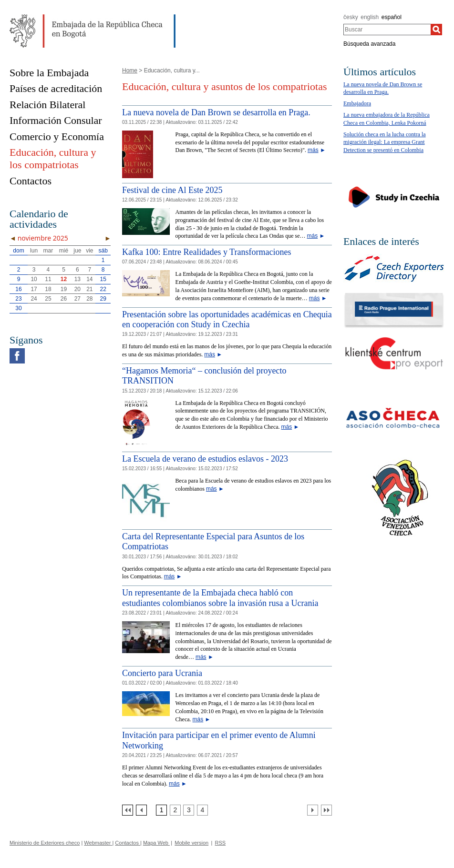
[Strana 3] (189, 810)
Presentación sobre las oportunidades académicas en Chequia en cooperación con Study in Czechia (227, 320)
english (370, 17)
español (392, 17)
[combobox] (387, 30)
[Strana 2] (175, 810)
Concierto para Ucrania (162, 673)
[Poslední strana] (326, 810)
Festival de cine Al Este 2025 (172, 190)
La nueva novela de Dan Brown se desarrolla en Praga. (216, 112)
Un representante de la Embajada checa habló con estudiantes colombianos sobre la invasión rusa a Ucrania (220, 598)
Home (130, 71)
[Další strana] (313, 810)
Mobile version (191, 843)
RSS (221, 843)
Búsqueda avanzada (369, 44)
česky (351, 17)
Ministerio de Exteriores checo (45, 843)
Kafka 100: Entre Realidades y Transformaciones (206, 252)
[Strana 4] (202, 810)
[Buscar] (436, 30)
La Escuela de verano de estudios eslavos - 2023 (205, 459)
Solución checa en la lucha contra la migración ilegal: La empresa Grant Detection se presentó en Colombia (385, 142)
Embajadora (357, 103)
